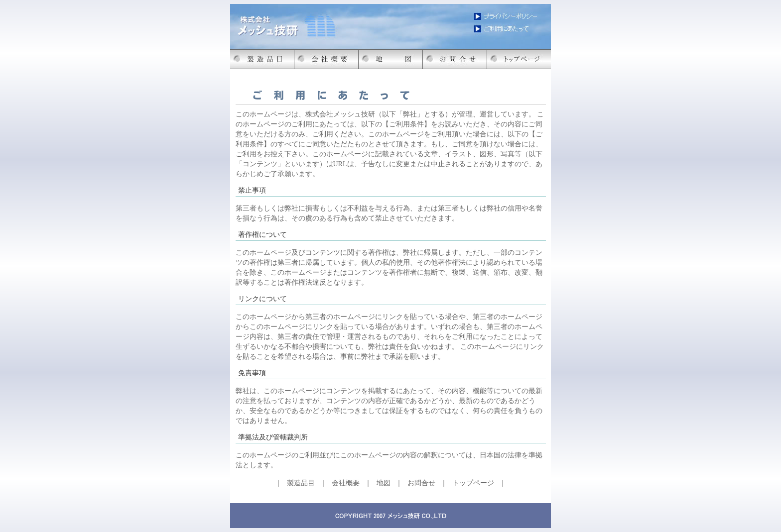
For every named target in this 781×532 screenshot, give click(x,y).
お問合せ (421, 483)
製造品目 (301, 483)
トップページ (473, 483)
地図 (384, 483)
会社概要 (346, 483)
